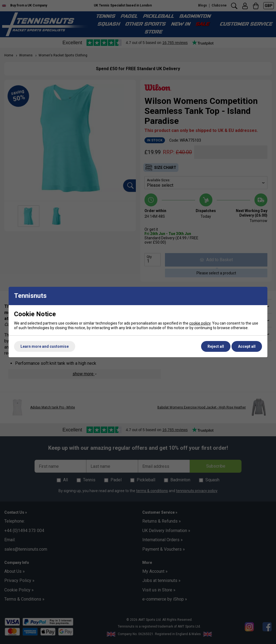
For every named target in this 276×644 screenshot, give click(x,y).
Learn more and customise (45, 346)
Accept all (247, 346)
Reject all (216, 346)
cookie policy (200, 323)
